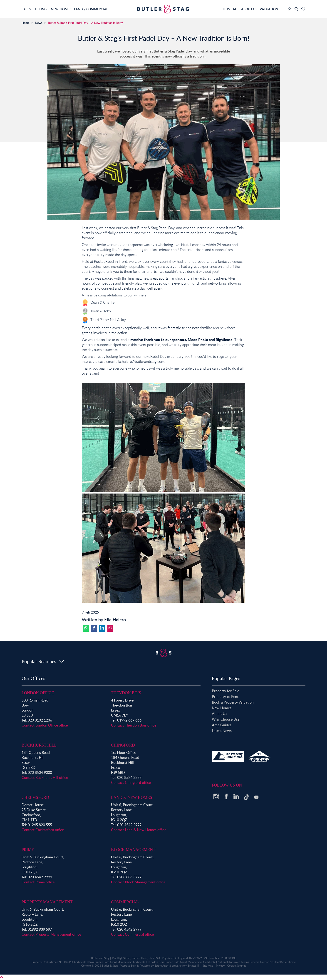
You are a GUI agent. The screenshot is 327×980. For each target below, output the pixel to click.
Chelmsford (35, 797)
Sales (27, 9)
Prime (28, 850)
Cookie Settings (237, 966)
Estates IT (193, 966)
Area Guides (222, 725)
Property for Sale (225, 691)
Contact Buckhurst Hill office (45, 777)
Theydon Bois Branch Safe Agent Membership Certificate (181, 962)
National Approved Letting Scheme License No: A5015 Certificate (257, 962)
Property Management (47, 902)
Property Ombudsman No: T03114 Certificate (59, 962)
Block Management (133, 850)
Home (26, 23)
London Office (38, 693)
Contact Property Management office (51, 934)
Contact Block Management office (138, 882)
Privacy (220, 966)
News (39, 23)
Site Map (208, 966)
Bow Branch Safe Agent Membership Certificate (117, 962)
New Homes (69, 9)
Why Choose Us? (226, 719)
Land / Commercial (103, 9)
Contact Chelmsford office (43, 830)
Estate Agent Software (168, 966)
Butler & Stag (110, 966)
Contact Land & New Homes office (139, 830)
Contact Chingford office (131, 782)
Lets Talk (222, 9)
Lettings (45, 9)
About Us (245, 9)
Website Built (128, 966)
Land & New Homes (132, 797)
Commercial (125, 902)
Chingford (123, 745)
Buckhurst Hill (39, 745)
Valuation (269, 9)
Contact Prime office (38, 882)
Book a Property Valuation (233, 702)
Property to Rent (225, 697)
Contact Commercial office (132, 934)
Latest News (222, 731)
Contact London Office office (45, 725)
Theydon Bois (126, 693)
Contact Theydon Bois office (134, 725)
